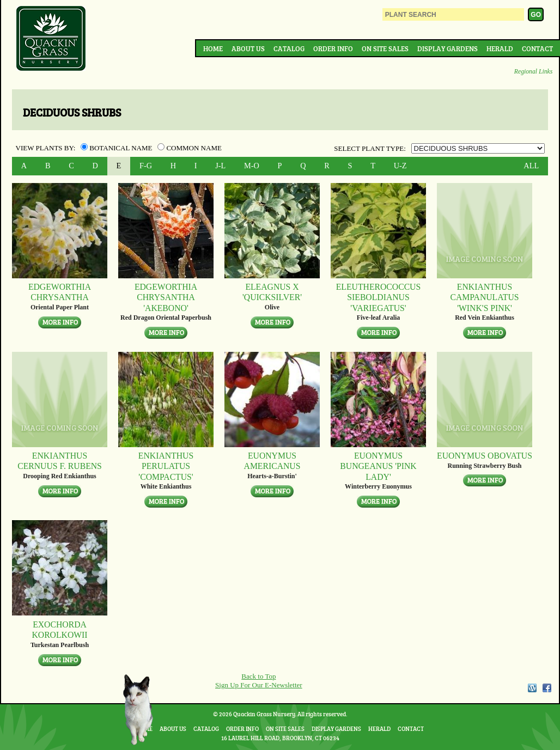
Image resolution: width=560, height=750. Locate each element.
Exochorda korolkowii (59, 630)
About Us (248, 48)
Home (213, 48)
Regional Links (533, 72)
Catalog (289, 48)
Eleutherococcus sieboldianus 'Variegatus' (378, 297)
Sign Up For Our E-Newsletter (259, 685)
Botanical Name (117, 148)
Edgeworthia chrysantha (60, 292)
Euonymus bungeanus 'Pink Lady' (378, 466)
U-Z (400, 166)
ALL (531, 166)
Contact (537, 48)
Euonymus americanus (272, 461)
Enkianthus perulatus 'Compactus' (166, 466)
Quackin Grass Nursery (51, 39)
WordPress (532, 688)
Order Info (333, 48)
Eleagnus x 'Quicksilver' (272, 292)
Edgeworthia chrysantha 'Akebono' (166, 297)
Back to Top (258, 676)
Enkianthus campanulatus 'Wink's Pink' (484, 297)
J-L (220, 166)
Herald (500, 48)
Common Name (190, 148)
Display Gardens (448, 48)
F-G (146, 166)
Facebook (547, 688)
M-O (252, 166)
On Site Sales (385, 48)
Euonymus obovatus (485, 456)
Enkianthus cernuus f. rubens (60, 461)
